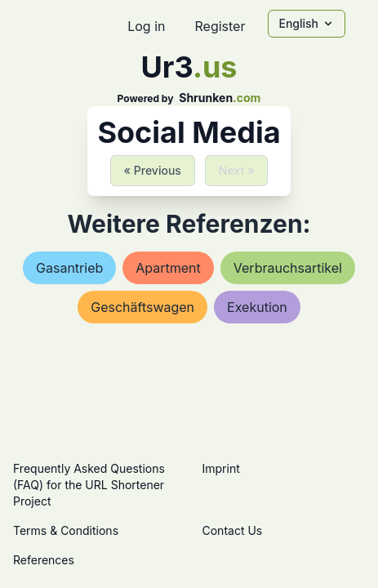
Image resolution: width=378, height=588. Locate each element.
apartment (168, 268)
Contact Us (233, 530)
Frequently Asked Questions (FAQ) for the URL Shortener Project (89, 485)
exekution (257, 307)
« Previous (153, 170)
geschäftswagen (142, 307)
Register (220, 26)
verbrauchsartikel (288, 268)
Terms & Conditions (66, 530)
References (44, 560)
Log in (146, 26)
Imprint (221, 468)
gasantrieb (69, 268)
